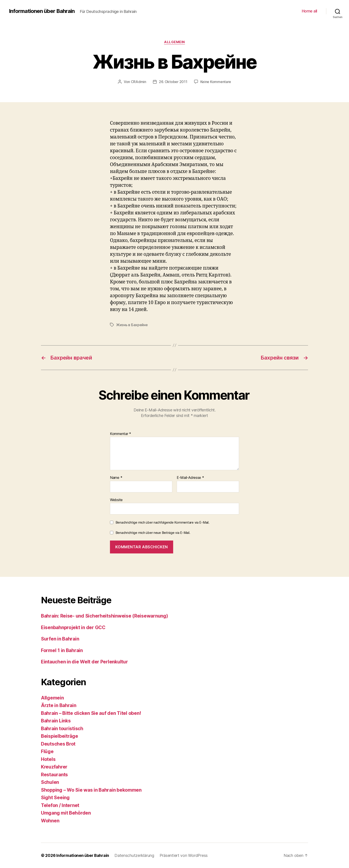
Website (116, 500)
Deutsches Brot (58, 744)
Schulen (50, 782)
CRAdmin (139, 82)
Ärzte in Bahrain (59, 705)
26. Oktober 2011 (173, 82)
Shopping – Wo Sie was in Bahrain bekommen (91, 790)
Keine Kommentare (216, 82)
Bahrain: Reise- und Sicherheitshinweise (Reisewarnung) (104, 616)
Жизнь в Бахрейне (132, 325)
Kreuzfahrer (54, 767)
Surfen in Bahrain (60, 639)
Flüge (47, 751)
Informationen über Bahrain (42, 11)
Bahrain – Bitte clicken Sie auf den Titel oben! (91, 713)
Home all (309, 11)
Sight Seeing (55, 798)
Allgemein (174, 42)
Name (116, 478)
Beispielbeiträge (60, 736)
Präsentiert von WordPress (184, 855)
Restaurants (54, 775)
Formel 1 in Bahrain (62, 650)
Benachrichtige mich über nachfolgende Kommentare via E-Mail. (162, 522)
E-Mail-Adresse (190, 478)
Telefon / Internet (60, 805)
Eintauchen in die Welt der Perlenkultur (85, 662)
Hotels (48, 759)
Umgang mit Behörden (66, 813)
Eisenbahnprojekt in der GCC (73, 627)
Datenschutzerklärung (134, 855)
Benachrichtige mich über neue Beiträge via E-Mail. (153, 533)
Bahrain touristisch (62, 729)
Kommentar (121, 434)
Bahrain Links (56, 721)
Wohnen (50, 821)
